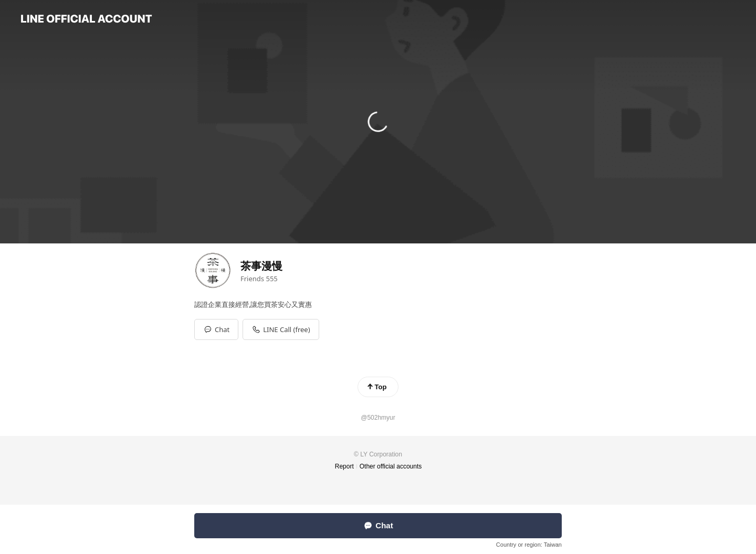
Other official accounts (391, 466)
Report (344, 466)
